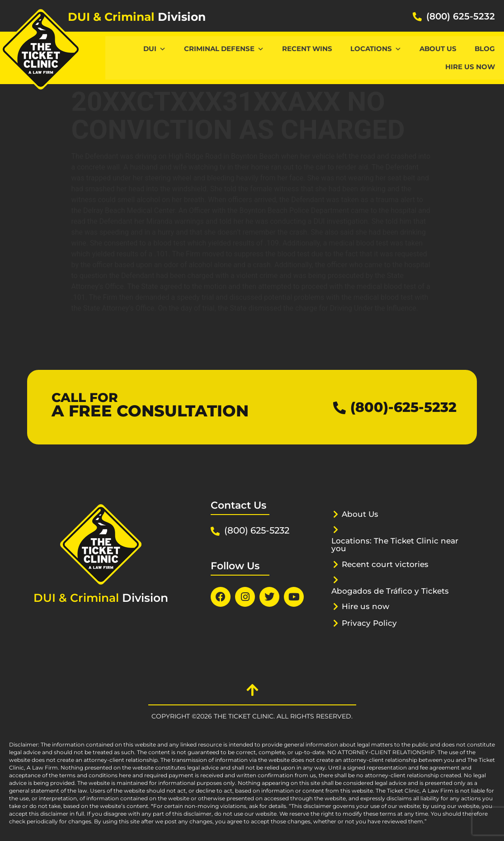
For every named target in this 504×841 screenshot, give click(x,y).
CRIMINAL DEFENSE (224, 49)
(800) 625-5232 (461, 16)
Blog (485, 49)
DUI (155, 49)
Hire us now (470, 67)
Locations (376, 49)
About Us (438, 49)
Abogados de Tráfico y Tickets (390, 591)
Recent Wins (307, 49)
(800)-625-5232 (403, 407)
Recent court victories (385, 564)
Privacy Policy (369, 623)
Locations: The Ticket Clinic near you (395, 545)
